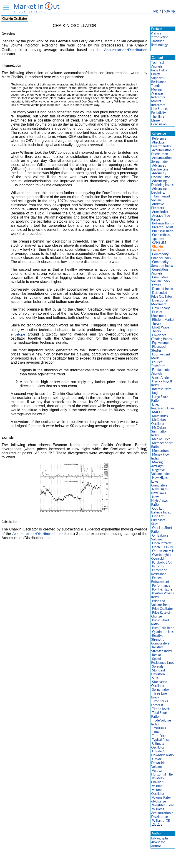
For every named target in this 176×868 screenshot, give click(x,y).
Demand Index (162, 289)
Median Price (161, 439)
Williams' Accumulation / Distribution (162, 813)
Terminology (159, 45)
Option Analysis (163, 551)
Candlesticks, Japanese (161, 237)
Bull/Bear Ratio (163, 231)
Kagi (155, 393)
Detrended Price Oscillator (162, 294)
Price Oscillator (163, 609)
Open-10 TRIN (162, 547)
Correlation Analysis (160, 271)
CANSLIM (159, 242)
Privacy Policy (56, 862)
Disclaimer (36, 862)
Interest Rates (162, 389)
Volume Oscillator (158, 792)
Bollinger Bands (163, 223)
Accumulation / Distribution (163, 152)
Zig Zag (157, 824)
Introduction (160, 37)
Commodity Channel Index (161, 256)
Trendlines (159, 728)
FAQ (126, 862)
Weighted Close (163, 805)
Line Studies (160, 109)
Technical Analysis (158, 64)
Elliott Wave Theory (160, 329)
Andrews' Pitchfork (158, 206)
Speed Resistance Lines (163, 661)
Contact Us (140, 862)
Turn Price (159, 736)
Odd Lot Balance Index (161, 510)
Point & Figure (162, 589)
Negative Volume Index (161, 472)
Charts (156, 74)
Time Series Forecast (160, 703)
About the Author (158, 844)
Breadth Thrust (163, 227)
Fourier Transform (158, 364)
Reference (159, 138)
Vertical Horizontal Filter (162, 772)
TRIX (156, 732)
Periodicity (158, 113)
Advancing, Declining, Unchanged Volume (161, 194)
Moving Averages (157, 91)
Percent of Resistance (159, 572)
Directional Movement (159, 302)
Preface (156, 33)
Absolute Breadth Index (161, 144)
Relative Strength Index (162, 649)
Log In (157, 11)
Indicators (158, 97)
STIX (155, 678)
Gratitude (157, 41)
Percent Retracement (160, 580)
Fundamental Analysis (161, 372)
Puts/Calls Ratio (163, 628)
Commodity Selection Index (162, 264)
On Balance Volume (160, 537)
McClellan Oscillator (158, 422)
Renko (157, 655)
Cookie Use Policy (107, 862)
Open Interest (162, 543)
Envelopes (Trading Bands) (162, 337)
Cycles (157, 285)
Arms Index (160, 212)
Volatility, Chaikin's (158, 780)
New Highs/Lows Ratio (159, 501)
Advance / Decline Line (160, 167)
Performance (161, 585)
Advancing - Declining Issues (162, 183)
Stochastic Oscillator (159, 684)
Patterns (158, 566)
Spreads (158, 666)
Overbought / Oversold (161, 557)
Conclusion (159, 124)
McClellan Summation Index (159, 431)
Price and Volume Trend (161, 603)
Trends (156, 86)
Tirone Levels (161, 709)
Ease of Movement (159, 314)
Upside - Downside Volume (158, 763)
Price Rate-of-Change (161, 614)
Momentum (160, 451)
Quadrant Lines (163, 632)
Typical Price (161, 740)
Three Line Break (159, 695)
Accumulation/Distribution (126, 50)
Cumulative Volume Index (161, 279)
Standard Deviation (158, 672)
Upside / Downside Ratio (162, 753)
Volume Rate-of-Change (161, 799)
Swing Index (161, 689)
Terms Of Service (80, 862)
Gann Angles (161, 377)
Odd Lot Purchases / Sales (159, 520)
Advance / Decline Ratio (161, 175)
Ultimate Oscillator (158, 745)
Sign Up (169, 11)
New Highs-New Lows (160, 491)
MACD (157, 412)
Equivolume (160, 343)
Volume (157, 786)
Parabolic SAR (162, 562)
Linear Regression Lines (163, 406)
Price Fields (159, 70)
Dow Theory (161, 308)
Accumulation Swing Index (161, 160)
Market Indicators (158, 103)
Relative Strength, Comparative (160, 639)
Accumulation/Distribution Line (38, 534)
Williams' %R (161, 821)
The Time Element (158, 118)
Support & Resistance (159, 80)
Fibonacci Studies (158, 348)
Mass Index (160, 416)
